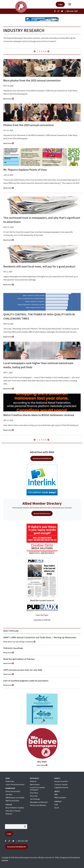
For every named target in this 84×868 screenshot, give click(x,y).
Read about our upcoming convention (19, 642)
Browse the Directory (42, 513)
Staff (56, 805)
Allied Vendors (35, 784)
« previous (35, 51)
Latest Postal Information (15, 784)
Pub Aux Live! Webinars (38, 805)
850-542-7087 (23, 841)
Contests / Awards (61, 784)
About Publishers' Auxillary (15, 808)
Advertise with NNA (42, 452)
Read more (9, 99)
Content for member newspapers (37, 789)
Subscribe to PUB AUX (42, 620)
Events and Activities (13, 791)
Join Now (9, 794)
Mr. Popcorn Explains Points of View (25, 170)
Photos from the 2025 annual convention (29, 125)
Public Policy (10, 781)
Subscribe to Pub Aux (13, 811)
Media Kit (9, 814)
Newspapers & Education (39, 802)
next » (48, 51)
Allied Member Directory (42, 503)
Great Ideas (34, 793)
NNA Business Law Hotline (15, 798)
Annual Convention (61, 781)
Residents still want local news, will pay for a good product (39, 266)
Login (60, 4)
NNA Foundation (60, 798)
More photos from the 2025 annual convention (32, 80)
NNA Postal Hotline (12, 801)
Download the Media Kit (42, 458)
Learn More (42, 765)
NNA (56, 794)
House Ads (34, 796)
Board (57, 808)
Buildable (5, 860)
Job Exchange (35, 799)
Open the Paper (42, 615)
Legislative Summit (61, 787)
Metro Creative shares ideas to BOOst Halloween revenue (39, 415)
